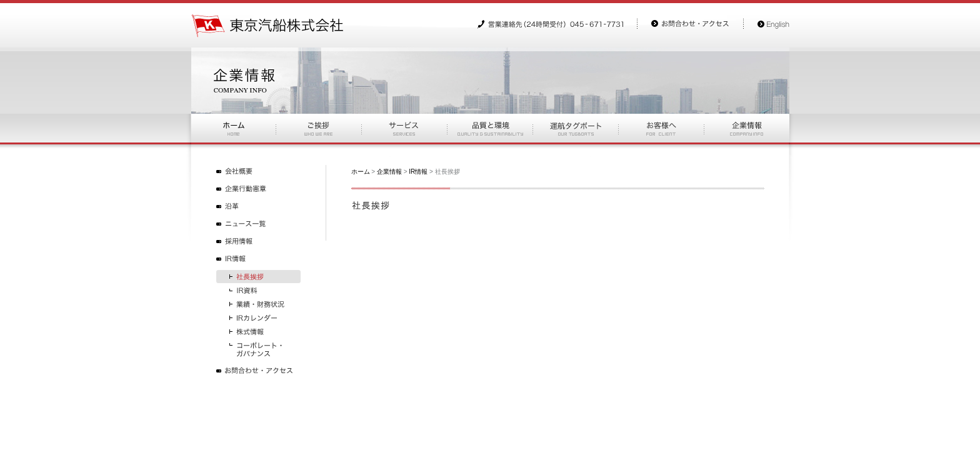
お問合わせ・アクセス (258, 371)
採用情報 (258, 242)
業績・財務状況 (258, 304)
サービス (404, 128)
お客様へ (661, 128)
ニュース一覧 (258, 224)
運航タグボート (575, 128)
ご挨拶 (318, 128)
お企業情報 (747, 128)
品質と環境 (490, 128)
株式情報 (258, 332)
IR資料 (258, 290)
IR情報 (258, 259)
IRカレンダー (258, 318)
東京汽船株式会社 (268, 26)
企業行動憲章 (258, 189)
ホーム (233, 128)
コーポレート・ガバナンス (258, 349)
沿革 (258, 207)
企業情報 (389, 172)
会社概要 (258, 172)
